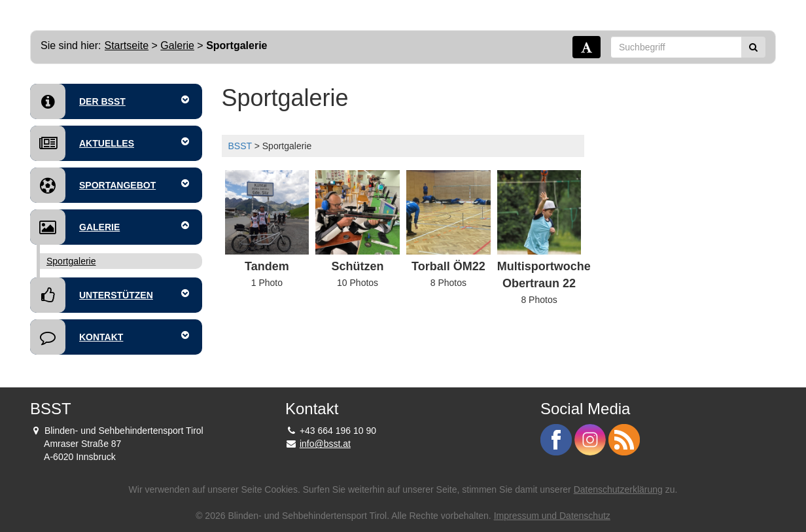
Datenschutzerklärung (618, 489)
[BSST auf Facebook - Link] (557, 439)
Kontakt (110, 337)
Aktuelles (110, 143)
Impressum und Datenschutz (552, 516)
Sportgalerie (71, 261)
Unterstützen (110, 295)
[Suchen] (753, 47)
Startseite (127, 45)
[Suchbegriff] (676, 47)
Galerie (177, 45)
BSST (240, 146)
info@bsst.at (325, 444)
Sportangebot (110, 185)
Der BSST (110, 101)
